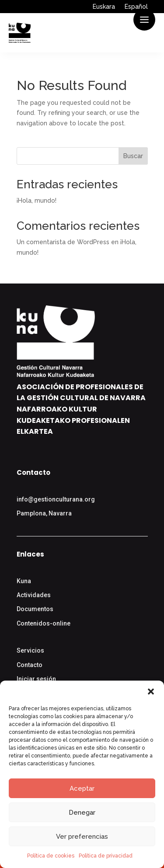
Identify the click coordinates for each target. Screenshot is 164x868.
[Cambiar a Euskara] (104, 8)
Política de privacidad (106, 856)
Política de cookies (51, 856)
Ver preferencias (82, 837)
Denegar (82, 813)
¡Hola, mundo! (37, 201)
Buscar (133, 156)
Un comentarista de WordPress (63, 242)
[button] (151, 692)
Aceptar (82, 788)
